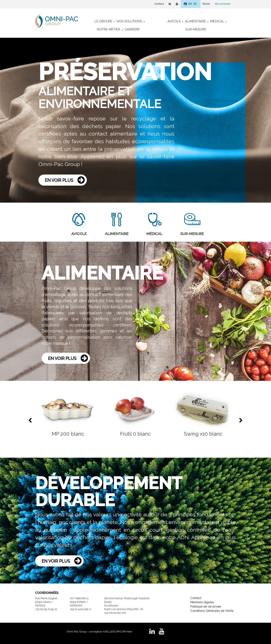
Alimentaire (195, 21)
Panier (206, 4)
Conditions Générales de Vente (212, 611)
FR (185, 4)
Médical (217, 21)
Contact (159, 4)
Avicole (174, 21)
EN (190, 4)
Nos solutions (129, 21)
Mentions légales (202, 602)
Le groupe (103, 21)
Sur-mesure (196, 29)
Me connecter (223, 4)
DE (195, 4)
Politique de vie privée (206, 606)
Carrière (132, 29)
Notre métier (109, 29)
